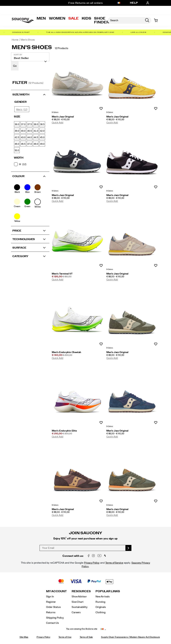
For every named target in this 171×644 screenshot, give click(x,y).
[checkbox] (30, 164)
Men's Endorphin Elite (64, 431)
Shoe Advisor (79, 597)
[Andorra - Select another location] (119, 3)
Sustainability (79, 607)
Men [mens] (41, 18)
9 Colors (55, 113)
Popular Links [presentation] (108, 591)
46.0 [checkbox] (17, 144)
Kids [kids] (86, 18)
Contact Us (53, 623)
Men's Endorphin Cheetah (66, 352)
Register (51, 602)
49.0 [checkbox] (42, 144)
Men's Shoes (32, 47)
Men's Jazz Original (63, 117)
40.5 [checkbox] (30, 131)
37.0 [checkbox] (23, 124)
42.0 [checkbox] (42, 131)
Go (15, 66)
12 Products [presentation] (62, 48)
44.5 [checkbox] (36, 137)
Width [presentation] (19, 158)
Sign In (50, 597)
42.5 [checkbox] (17, 137)
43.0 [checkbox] (23, 137)
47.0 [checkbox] (30, 144)
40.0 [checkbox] (23, 131)
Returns (51, 612)
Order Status (53, 607)
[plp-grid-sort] (30, 57)
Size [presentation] (17, 117)
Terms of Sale (86, 637)
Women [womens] (57, 18)
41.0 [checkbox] (36, 131)
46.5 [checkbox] (23, 144)
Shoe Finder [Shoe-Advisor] (102, 20)
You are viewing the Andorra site (82, 629)
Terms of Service (114, 563)
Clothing (100, 612)
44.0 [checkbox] (30, 137)
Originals (101, 607)
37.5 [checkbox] (30, 124)
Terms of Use (65, 637)
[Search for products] (125, 20)
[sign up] (129, 548)
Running (100, 602)
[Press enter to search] (147, 20)
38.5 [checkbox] (42, 124)
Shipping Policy (55, 618)
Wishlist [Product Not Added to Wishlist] (101, 109)
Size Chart (77, 602)
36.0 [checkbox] (17, 124)
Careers (76, 612)
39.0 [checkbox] (17, 131)
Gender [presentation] (21, 102)
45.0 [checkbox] (42, 137)
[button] (30, 94)
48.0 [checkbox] (36, 144)
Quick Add (58, 123)
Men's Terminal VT (62, 274)
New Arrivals (103, 597)
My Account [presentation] (56, 591)
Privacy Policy (92, 563)
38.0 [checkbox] (36, 124)
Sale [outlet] (73, 18)
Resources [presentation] (81, 591)
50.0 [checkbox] (17, 150)
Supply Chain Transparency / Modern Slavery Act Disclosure (130, 637)
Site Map (24, 637)
